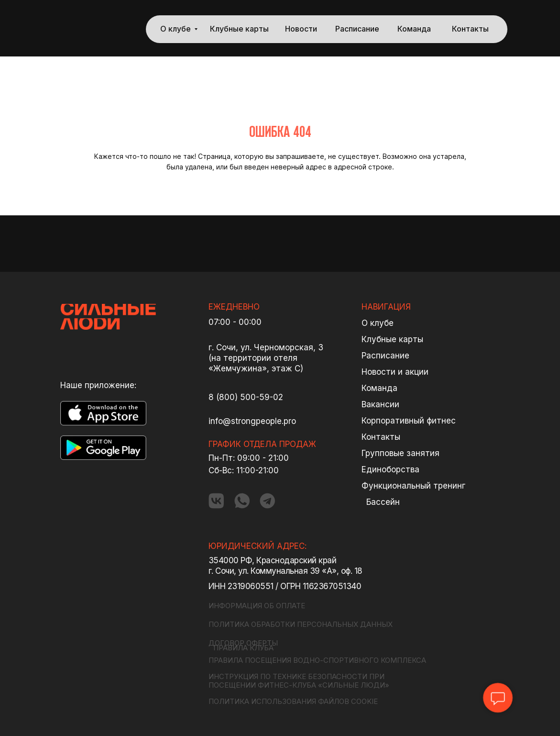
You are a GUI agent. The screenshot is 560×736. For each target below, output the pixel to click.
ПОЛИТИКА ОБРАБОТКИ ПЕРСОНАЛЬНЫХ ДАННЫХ (301, 624)
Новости (301, 29)
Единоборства (390, 469)
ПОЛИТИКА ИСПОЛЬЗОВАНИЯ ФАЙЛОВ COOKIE (293, 701)
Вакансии (380, 404)
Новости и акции (395, 372)
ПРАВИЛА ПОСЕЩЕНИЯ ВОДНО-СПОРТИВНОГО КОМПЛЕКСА (317, 660)
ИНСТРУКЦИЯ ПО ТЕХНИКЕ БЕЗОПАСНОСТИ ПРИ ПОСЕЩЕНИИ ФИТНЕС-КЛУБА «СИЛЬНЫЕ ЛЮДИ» (299, 681)
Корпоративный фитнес (409, 421)
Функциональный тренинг (413, 486)
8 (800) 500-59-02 (246, 397)
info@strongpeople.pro (252, 421)
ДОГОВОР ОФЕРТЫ (243, 643)
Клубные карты (239, 29)
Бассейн (383, 502)
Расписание (357, 29)
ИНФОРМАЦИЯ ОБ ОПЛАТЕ (257, 606)
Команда (414, 29)
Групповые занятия (401, 453)
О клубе (176, 29)
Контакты (470, 29)
